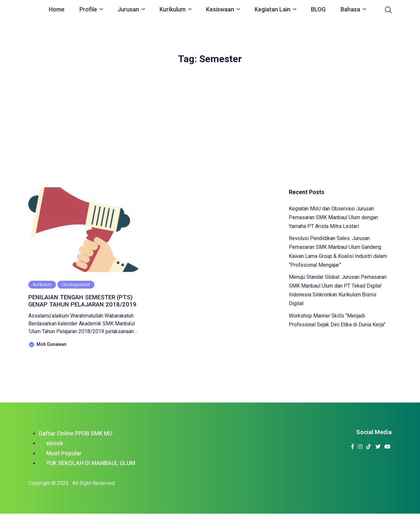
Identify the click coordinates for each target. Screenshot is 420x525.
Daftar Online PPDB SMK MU (76, 444)
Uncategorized (76, 284)
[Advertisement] (210, 123)
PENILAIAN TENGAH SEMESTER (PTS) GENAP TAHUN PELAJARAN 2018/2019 (85, 306)
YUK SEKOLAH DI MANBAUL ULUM (91, 474)
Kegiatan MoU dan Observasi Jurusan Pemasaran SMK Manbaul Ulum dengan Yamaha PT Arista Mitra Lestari (333, 217)
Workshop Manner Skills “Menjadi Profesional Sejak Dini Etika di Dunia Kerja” (337, 320)
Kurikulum (42, 284)
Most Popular (64, 465)
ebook (55, 454)
